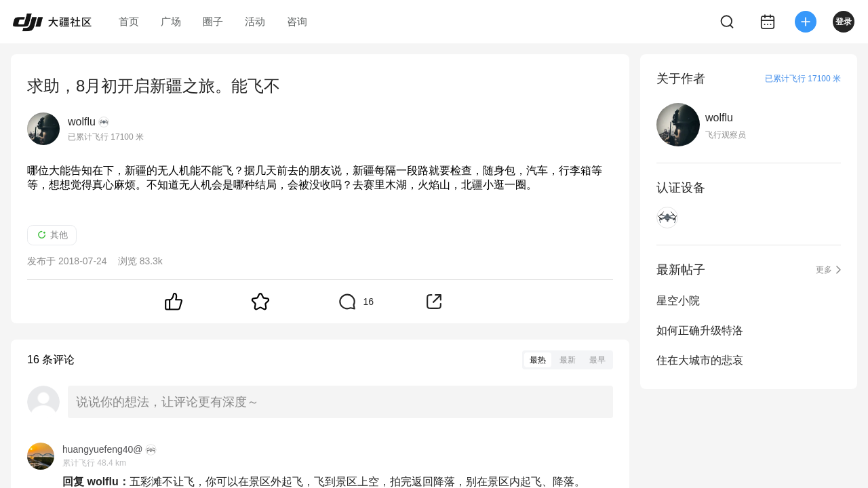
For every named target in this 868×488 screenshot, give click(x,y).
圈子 (213, 21)
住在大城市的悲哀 (700, 360)
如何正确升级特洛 (700, 330)
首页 (129, 21)
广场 (171, 21)
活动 (255, 21)
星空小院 (678, 301)
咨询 (297, 21)
